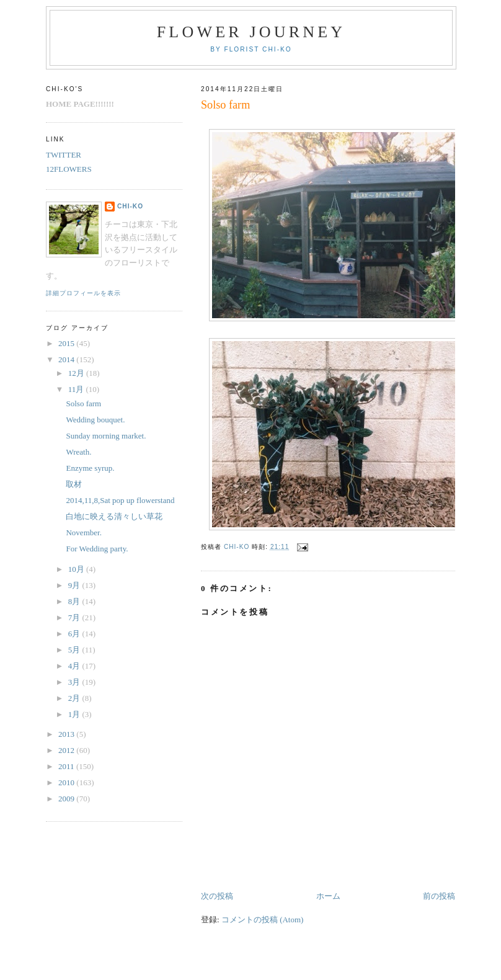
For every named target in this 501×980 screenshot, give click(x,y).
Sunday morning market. (106, 436)
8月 (75, 601)
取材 (74, 484)
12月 (77, 373)
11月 (77, 389)
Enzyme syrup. (90, 468)
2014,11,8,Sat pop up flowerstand (120, 500)
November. (83, 532)
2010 (67, 782)
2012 (67, 750)
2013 (67, 734)
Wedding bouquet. (95, 420)
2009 (67, 799)
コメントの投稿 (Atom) (263, 920)
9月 (75, 585)
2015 (67, 343)
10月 (77, 569)
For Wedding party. (97, 549)
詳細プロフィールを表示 (83, 293)
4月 (75, 666)
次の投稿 (217, 896)
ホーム (328, 896)
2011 (67, 766)
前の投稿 (439, 896)
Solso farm (83, 403)
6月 (75, 634)
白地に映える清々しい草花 (114, 516)
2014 (67, 359)
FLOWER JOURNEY (251, 32)
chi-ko (130, 206)
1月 (75, 714)
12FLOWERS (69, 169)
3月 (75, 682)
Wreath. (78, 452)
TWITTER (64, 155)
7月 (75, 617)
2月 (75, 698)
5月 (75, 650)
